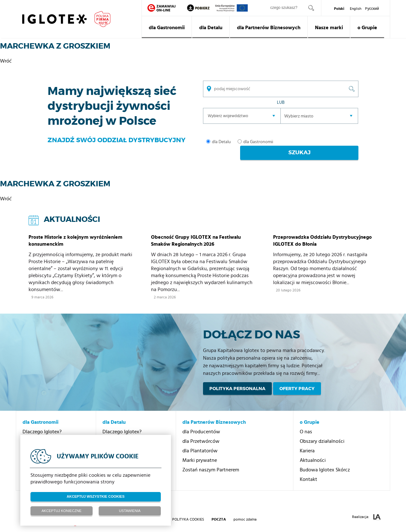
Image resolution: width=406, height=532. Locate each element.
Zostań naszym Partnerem (211, 461)
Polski (339, 9)
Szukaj (325, 142)
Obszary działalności (322, 432)
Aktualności (313, 451)
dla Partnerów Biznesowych (269, 28)
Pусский (372, 9)
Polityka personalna (237, 379)
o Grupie (367, 28)
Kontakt (308, 470)
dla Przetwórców (201, 432)
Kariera (307, 442)
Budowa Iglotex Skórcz (325, 461)
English (356, 9)
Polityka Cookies (188, 510)
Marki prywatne (200, 451)
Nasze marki (329, 28)
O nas (306, 422)
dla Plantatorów (200, 442)
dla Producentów (201, 422)
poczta (219, 510)
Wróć (6, 61)
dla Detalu (211, 28)
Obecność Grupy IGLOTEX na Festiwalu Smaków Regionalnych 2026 (196, 231)
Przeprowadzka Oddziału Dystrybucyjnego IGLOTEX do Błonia (322, 231)
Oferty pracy (297, 379)
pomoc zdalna (245, 510)
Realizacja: (366, 508)
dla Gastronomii (167, 28)
